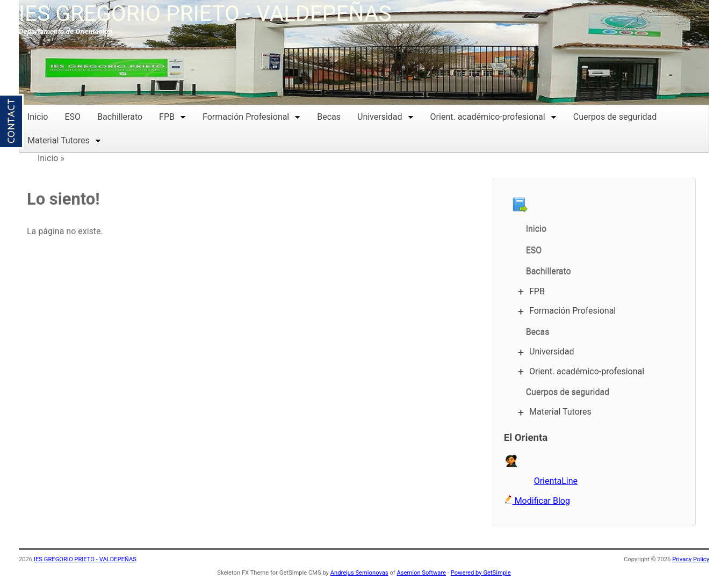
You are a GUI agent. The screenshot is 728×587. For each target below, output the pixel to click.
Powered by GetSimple (481, 573)
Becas (329, 117)
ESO (73, 117)
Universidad (385, 116)
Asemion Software (421, 573)
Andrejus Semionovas (359, 573)
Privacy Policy (691, 559)
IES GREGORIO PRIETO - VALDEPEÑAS (205, 13)
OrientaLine (556, 481)
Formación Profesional (251, 116)
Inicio (38, 117)
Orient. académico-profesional (493, 116)
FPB (172, 116)
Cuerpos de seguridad (615, 117)
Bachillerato (120, 117)
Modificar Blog (537, 501)
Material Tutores (64, 139)
